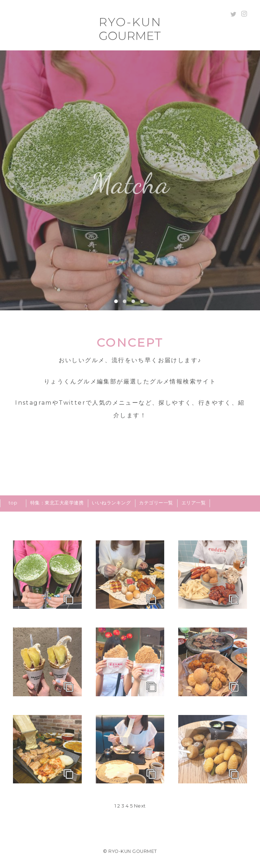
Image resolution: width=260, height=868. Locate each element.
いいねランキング (111, 503)
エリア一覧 (194, 503)
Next (140, 806)
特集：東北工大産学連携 (57, 503)
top (13, 503)
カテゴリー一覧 (156, 503)
